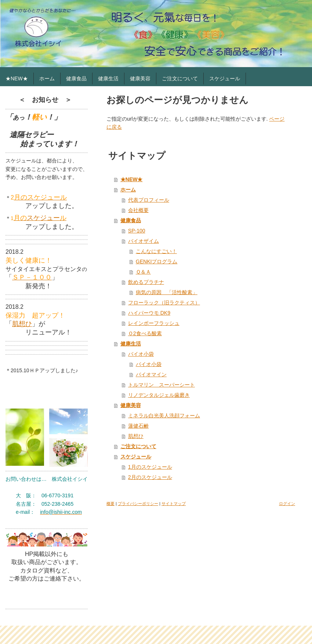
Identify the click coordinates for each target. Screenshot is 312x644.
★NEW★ (132, 179)
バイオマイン (151, 374)
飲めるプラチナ (146, 282)
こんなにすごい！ (156, 251)
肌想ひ (22, 324)
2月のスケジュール (150, 477)
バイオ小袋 (141, 354)
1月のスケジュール (150, 467)
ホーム (128, 190)
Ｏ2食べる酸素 (145, 333)
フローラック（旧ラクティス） (164, 303)
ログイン (287, 504)
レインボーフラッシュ (154, 323)
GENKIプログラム (157, 261)
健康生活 (131, 344)
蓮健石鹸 (138, 426)
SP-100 (137, 231)
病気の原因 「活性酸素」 (167, 292)
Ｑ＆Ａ (143, 272)
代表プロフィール (149, 200)
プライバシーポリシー (138, 504)
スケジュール (136, 457)
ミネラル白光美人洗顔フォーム (164, 416)
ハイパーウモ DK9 (149, 313)
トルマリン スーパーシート (162, 385)
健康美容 (131, 405)
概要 (110, 504)
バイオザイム (144, 241)
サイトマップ (174, 504)
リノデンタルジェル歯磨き (159, 395)
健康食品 (131, 220)
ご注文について (138, 446)
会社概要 (138, 210)
